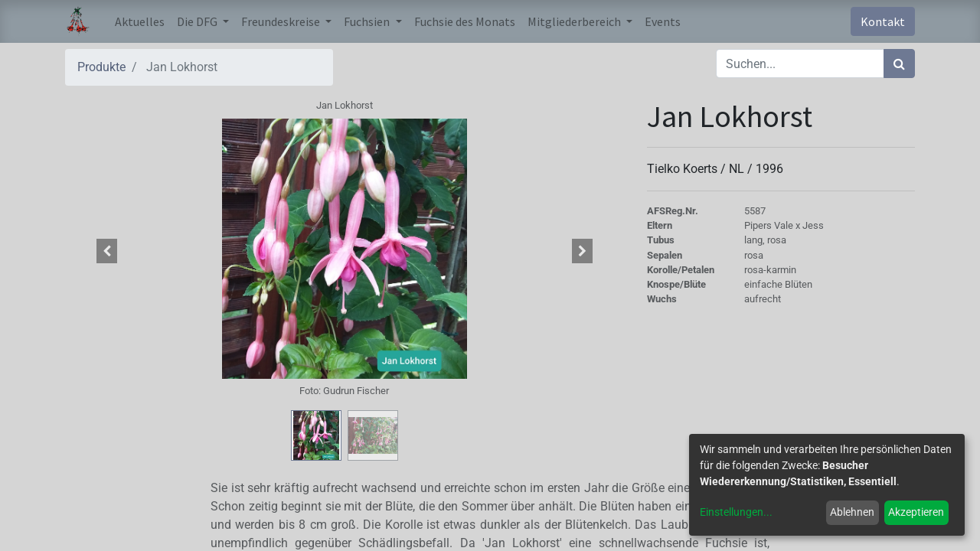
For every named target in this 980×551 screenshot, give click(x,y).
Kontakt (883, 21)
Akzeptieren (916, 512)
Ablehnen (852, 512)
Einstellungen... (736, 512)
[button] (107, 251)
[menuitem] (140, 21)
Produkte (101, 67)
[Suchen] (899, 64)
